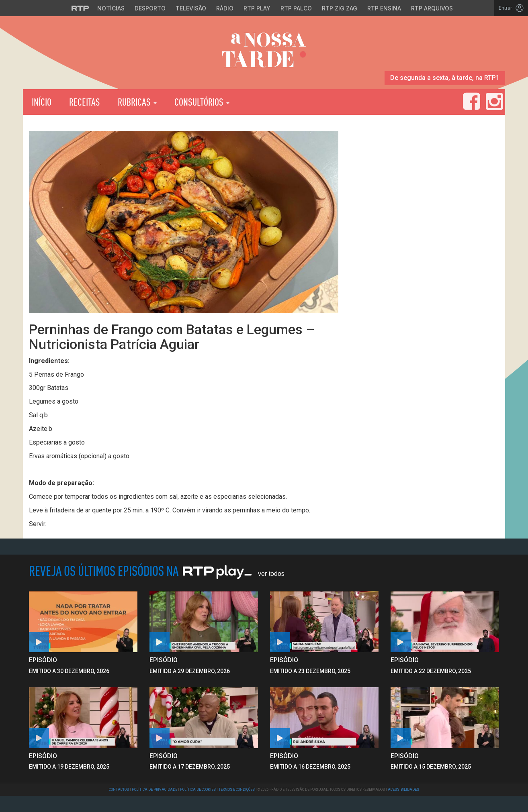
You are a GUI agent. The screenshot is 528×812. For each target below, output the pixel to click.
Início (42, 102)
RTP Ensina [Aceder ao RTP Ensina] (384, 8)
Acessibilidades (403, 790)
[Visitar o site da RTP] (80, 8)
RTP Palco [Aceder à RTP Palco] (296, 8)
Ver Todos (271, 574)
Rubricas (137, 102)
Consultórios (202, 102)
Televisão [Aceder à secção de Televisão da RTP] (191, 8)
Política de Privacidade (155, 790)
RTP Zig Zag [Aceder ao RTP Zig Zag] (340, 8)
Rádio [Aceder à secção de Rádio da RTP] (225, 8)
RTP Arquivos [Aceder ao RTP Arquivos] (432, 8)
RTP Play (278, 102)
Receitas (85, 102)
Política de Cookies (198, 790)
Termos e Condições (237, 790)
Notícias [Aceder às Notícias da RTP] (111, 8)
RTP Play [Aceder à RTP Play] (257, 8)
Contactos (119, 790)
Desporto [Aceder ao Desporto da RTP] (150, 8)
